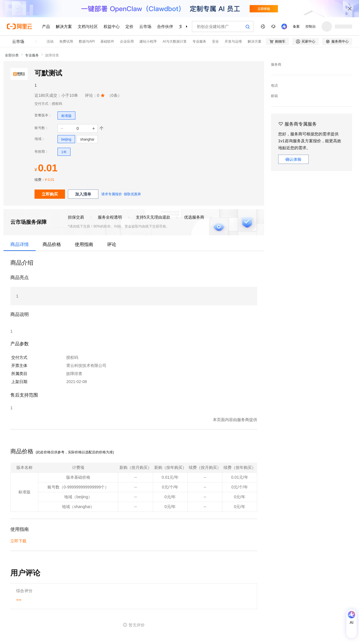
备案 (296, 26)
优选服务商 (194, 217)
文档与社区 (88, 26)
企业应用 (127, 41)
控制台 (311, 26)
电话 (274, 86)
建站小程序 (148, 41)
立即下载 (18, 541)
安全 (215, 41)
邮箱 (274, 96)
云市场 (145, 26)
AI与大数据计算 (174, 41)
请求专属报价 (112, 194)
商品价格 (52, 244)
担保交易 (76, 217)
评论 (112, 244)
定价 (129, 26)
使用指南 (84, 244)
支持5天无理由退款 (153, 217)
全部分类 (12, 55)
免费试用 (66, 41)
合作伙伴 (165, 26)
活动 (50, 41)
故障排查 (52, 55)
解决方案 (64, 26)
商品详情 (20, 244)
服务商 (276, 65)
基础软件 (107, 41)
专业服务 (199, 41)
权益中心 (112, 26)
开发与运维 (233, 41)
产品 (46, 26)
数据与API (87, 41)
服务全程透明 (110, 217)
